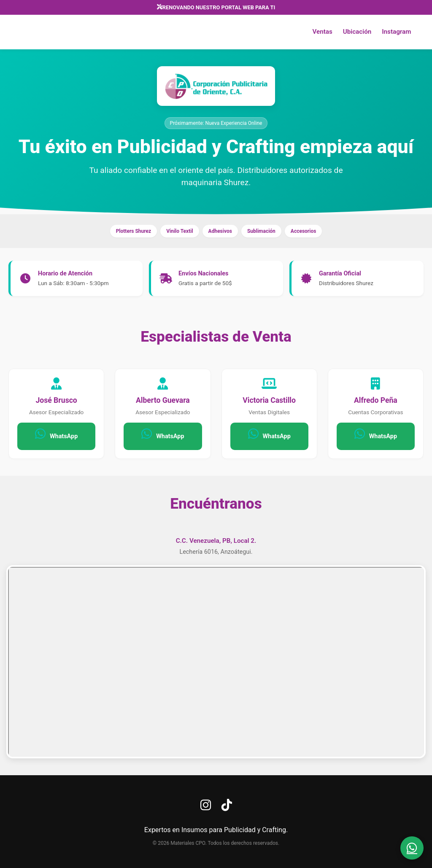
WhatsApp (56, 434)
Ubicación (356, 32)
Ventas (322, 32)
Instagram (396, 32)
